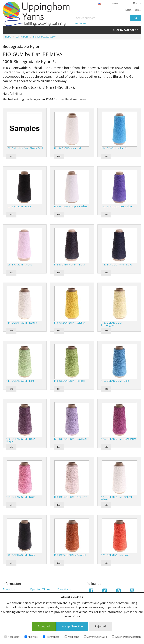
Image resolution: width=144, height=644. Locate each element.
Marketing (72, 637)
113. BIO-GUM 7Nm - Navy (117, 264)
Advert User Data (96, 637)
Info (11, 156)
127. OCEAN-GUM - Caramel (70, 555)
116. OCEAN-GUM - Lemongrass (112, 324)
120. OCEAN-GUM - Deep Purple (21, 440)
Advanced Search (81, 24)
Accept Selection (72, 626)
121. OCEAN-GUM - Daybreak (71, 439)
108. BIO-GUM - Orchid (19, 264)
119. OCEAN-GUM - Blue (115, 381)
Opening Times (40, 589)
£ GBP (115, 3)
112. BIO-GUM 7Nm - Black (69, 264)
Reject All (101, 626)
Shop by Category (126, 30)
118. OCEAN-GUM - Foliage (69, 381)
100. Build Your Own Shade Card (25, 148)
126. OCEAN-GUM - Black (21, 555)
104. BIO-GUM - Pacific (114, 148)
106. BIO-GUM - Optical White (71, 206)
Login (128, 10)
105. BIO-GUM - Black (19, 206)
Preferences (51, 637)
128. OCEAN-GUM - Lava (115, 555)
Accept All (44, 626)
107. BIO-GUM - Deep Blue (116, 206)
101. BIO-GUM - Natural (67, 148)
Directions (64, 589)
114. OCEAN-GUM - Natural (22, 323)
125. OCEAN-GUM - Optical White (116, 498)
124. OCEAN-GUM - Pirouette (70, 497)
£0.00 (137, 3)
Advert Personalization (126, 637)
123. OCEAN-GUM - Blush (21, 497)
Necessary (12, 637)
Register (137, 10)
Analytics (31, 637)
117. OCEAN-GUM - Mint (20, 381)
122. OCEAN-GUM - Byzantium (119, 439)
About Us (9, 589)
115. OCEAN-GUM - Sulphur (69, 323)
